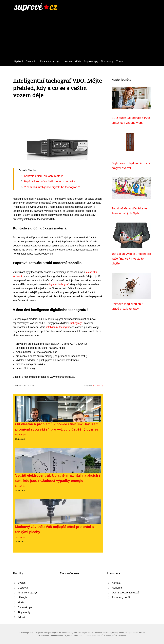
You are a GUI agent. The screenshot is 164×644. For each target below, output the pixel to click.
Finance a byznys (50, 62)
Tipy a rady (107, 62)
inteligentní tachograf (58, 327)
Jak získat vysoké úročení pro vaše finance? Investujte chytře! (131, 259)
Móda (78, 62)
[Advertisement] (82, 38)
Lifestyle (67, 62)
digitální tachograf (59, 284)
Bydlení (19, 62)
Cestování (31, 62)
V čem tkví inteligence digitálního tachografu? (52, 187)
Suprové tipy (91, 62)
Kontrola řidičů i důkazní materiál (44, 176)
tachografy (76, 323)
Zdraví (120, 62)
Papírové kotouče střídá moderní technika (50, 181)
